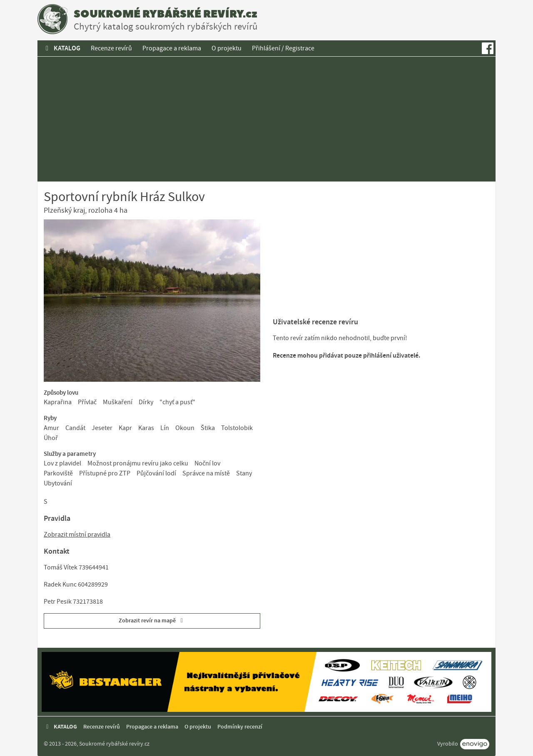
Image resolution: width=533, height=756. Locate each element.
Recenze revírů (111, 48)
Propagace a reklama (172, 48)
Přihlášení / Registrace (283, 48)
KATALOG (62, 48)
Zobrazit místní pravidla (77, 535)
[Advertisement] (266, 119)
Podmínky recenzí (240, 727)
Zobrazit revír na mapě (152, 620)
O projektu (227, 48)
